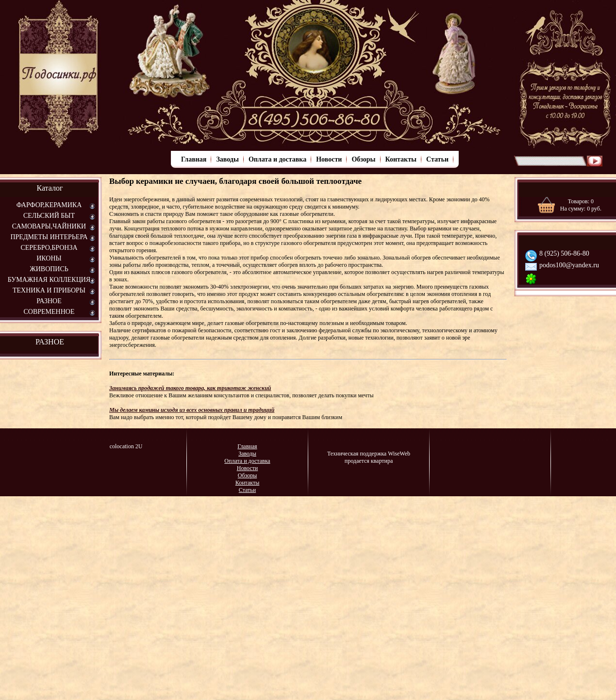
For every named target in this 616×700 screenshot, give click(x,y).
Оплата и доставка (277, 159)
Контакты (401, 159)
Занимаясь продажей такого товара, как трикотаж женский (190, 388)
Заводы (227, 159)
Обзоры (363, 159)
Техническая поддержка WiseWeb (369, 454)
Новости (329, 159)
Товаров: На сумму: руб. (581, 205)
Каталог (50, 188)
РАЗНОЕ (50, 342)
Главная (194, 159)
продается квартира (369, 461)
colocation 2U (126, 446)
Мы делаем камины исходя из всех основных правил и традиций (192, 410)
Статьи (437, 159)
